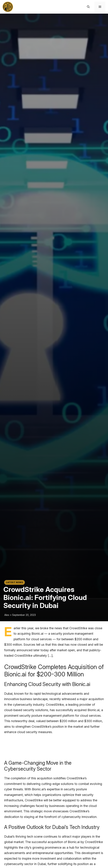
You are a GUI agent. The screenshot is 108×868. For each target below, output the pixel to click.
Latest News (14, 582)
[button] (88, 7)
